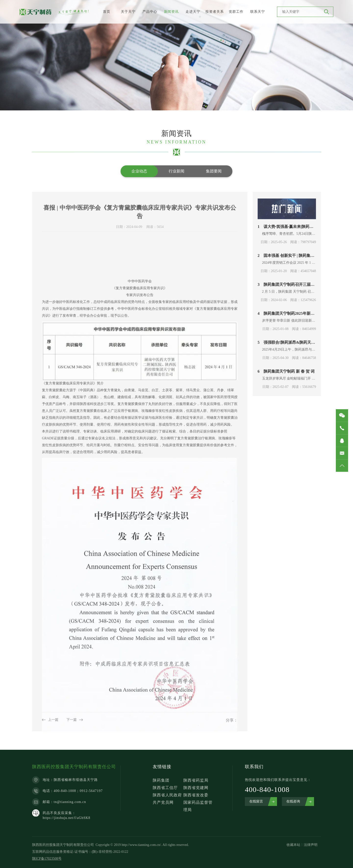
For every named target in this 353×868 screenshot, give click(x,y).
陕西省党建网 (196, 788)
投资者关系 (215, 12)
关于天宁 (128, 12)
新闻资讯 (171, 12)
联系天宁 (258, 12)
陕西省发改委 (196, 795)
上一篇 (53, 723)
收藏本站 (293, 845)
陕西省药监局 (196, 780)
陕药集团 (161, 780)
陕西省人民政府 (167, 795)
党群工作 (236, 12)
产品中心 (150, 12)
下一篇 (72, 723)
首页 (107, 12)
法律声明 (311, 845)
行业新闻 (176, 171)
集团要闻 (214, 171)
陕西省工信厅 (165, 788)
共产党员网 (163, 802)
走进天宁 (193, 12)
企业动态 (139, 171)
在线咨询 (293, 801)
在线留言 (256, 801)
